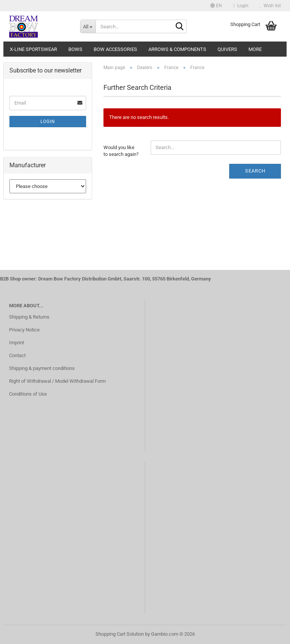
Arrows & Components (177, 49)
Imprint (17, 343)
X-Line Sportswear (33, 49)
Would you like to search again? (121, 151)
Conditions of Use (28, 394)
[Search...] (88, 26)
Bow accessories (115, 49)
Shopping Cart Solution (120, 634)
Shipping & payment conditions (42, 368)
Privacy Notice (24, 330)
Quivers (227, 49)
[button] (216, 6)
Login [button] (241, 6)
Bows (75, 49)
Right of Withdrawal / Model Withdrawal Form (57, 381)
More (255, 49)
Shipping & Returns (29, 317)
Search (255, 171)
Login (48, 122)
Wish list (270, 6)
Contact (17, 355)
